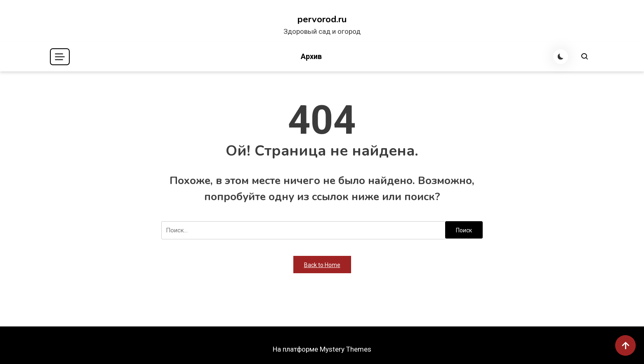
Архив (311, 56)
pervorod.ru (322, 19)
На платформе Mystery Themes (322, 349)
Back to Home (322, 265)
